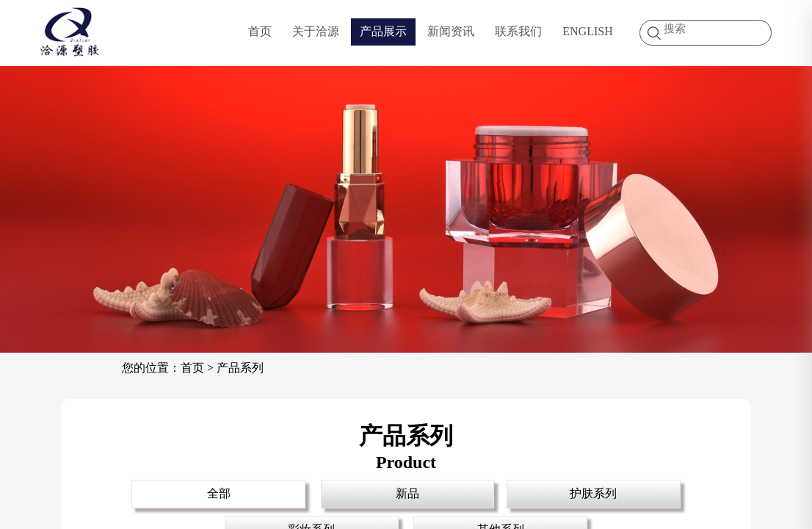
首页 (260, 31)
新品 (407, 493)
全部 (219, 493)
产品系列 (240, 368)
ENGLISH (587, 31)
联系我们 (518, 31)
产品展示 (383, 31)
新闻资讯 (451, 31)
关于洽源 (316, 31)
